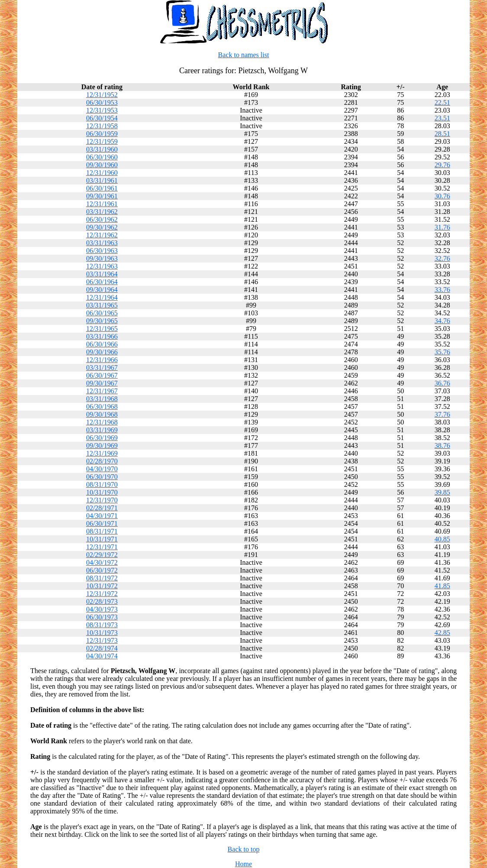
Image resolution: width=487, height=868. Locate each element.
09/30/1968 (102, 414)
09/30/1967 (102, 383)
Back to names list (244, 55)
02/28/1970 (102, 461)
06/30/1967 (102, 375)
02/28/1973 (102, 601)
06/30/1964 (102, 282)
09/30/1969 (102, 445)
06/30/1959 (102, 134)
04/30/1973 (102, 609)
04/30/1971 (102, 516)
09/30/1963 (102, 258)
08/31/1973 (102, 625)
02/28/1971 (102, 508)
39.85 (442, 492)
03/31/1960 (102, 149)
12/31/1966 (102, 360)
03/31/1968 (102, 399)
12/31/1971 (102, 547)
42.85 (442, 633)
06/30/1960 (102, 157)
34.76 (442, 321)
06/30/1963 (102, 251)
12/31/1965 (102, 329)
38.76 (442, 445)
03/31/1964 (102, 274)
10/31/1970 (102, 492)
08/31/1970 (102, 484)
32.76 (442, 258)
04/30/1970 (102, 469)
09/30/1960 (102, 165)
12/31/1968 (102, 422)
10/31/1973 (102, 633)
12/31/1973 (102, 640)
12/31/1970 (102, 500)
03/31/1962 (102, 212)
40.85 (442, 539)
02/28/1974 (102, 648)
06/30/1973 (102, 617)
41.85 (442, 586)
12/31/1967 (102, 391)
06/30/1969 (102, 438)
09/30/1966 (102, 352)
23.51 (442, 118)
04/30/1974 (102, 656)
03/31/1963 (102, 243)
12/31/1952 (102, 95)
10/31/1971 (102, 539)
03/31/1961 (102, 180)
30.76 (442, 196)
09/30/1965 (102, 321)
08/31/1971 (102, 531)
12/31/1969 (102, 453)
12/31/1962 (102, 235)
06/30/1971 (102, 523)
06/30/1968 (102, 406)
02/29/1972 (102, 555)
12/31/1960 (102, 173)
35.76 (442, 352)
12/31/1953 (102, 110)
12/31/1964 (102, 297)
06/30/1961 (102, 188)
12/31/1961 (102, 204)
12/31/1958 (102, 126)
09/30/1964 (102, 290)
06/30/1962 (102, 219)
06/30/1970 (102, 477)
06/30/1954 (102, 118)
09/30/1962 (102, 227)
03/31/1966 (102, 336)
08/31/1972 (102, 578)
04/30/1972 (102, 562)
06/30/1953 (102, 102)
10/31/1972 (102, 586)
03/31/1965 (102, 305)
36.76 (442, 383)
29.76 (442, 165)
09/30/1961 (102, 196)
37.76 (442, 414)
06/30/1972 (102, 570)
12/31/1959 (102, 141)
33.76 (442, 290)
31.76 (442, 227)
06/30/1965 (102, 313)
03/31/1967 (102, 368)
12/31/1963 (102, 266)
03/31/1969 (102, 430)
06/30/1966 (102, 344)
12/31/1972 (102, 594)
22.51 (442, 102)
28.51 (442, 134)
